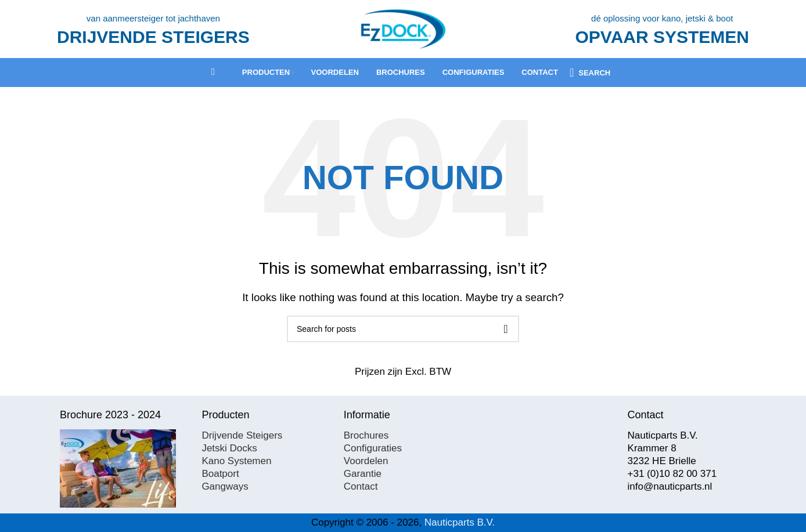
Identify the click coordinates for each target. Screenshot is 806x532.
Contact (361, 486)
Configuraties (373, 448)
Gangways (225, 486)
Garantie (363, 474)
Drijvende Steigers (242, 435)
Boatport (220, 474)
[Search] (590, 73)
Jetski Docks (229, 448)
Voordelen (366, 461)
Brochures (366, 435)
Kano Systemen (236, 461)
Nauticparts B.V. (460, 522)
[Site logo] (403, 28)
